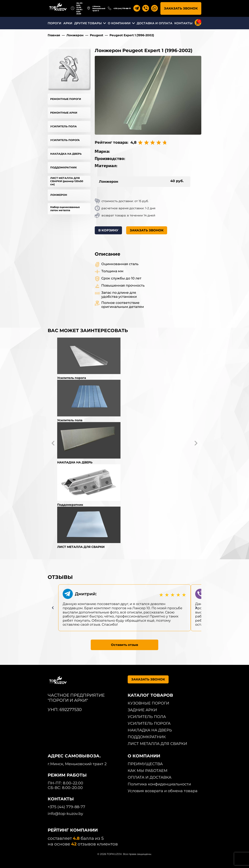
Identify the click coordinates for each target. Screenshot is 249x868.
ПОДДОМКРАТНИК (64, 167)
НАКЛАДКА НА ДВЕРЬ (66, 154)
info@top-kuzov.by (65, 814)
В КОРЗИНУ (108, 230)
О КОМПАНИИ (119, 23)
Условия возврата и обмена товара (163, 791)
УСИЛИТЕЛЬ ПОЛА (64, 126)
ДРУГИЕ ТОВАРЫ (88, 23)
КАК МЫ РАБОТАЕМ (148, 771)
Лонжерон (75, 35)
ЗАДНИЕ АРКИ (142, 710)
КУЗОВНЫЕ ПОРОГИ (148, 703)
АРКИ (68, 23)
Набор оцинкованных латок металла (65, 209)
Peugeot (97, 35)
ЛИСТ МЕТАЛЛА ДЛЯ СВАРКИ (157, 744)
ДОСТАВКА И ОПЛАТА (155, 23)
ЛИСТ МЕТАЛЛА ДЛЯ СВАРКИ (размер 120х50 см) (67, 181)
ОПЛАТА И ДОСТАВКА (150, 777)
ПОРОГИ (55, 23)
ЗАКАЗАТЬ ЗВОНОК (181, 8)
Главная (54, 35)
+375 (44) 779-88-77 (122, 8)
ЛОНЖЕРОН (59, 195)
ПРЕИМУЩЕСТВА (145, 764)
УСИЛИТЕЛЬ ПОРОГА (65, 140)
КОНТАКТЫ (183, 23)
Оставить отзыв (124, 645)
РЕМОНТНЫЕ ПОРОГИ (66, 99)
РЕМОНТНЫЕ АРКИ (64, 113)
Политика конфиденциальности (159, 784)
